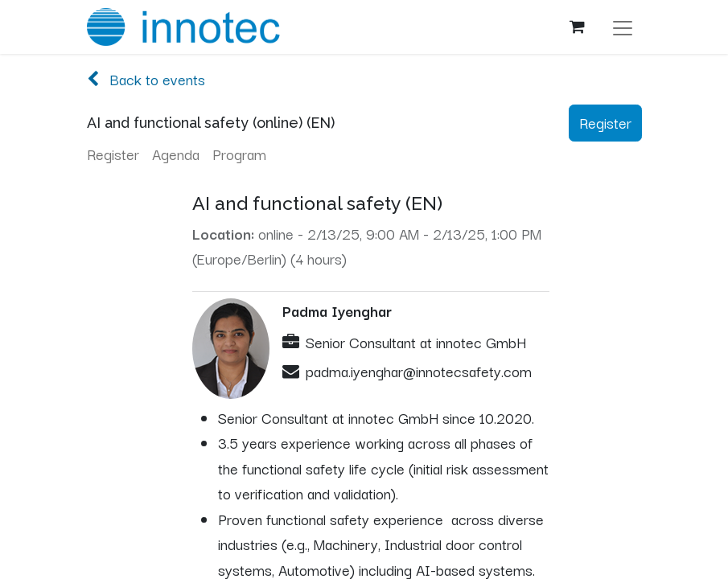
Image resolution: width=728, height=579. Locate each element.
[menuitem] (119, 154)
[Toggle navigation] (623, 27)
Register (605, 122)
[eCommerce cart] (578, 27)
